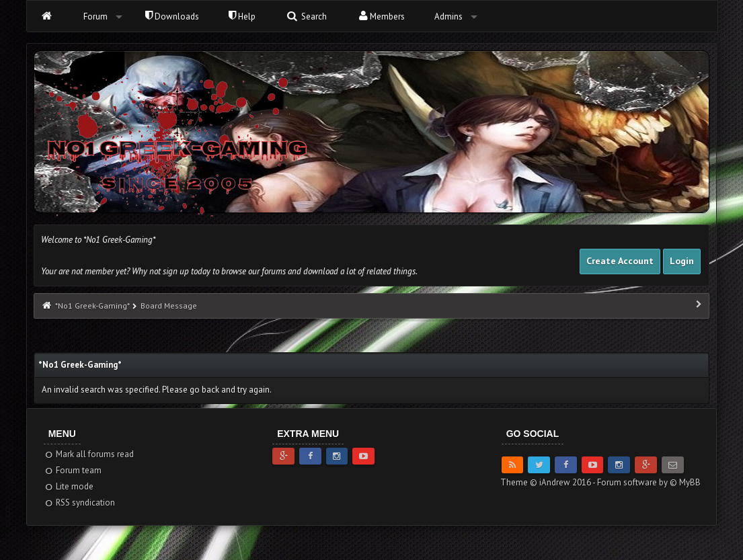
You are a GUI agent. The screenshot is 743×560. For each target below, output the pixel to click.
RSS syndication (80, 503)
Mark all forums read (89, 454)
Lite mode (69, 486)
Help (242, 16)
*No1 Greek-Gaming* (92, 306)
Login (682, 261)
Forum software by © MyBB (649, 482)
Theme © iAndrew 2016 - (549, 482)
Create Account (620, 261)
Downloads (172, 16)
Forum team (73, 470)
